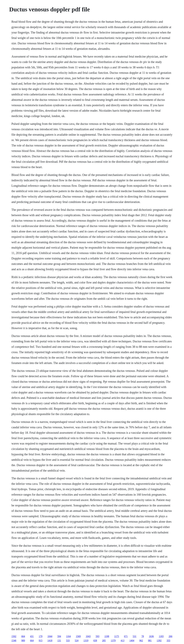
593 (98, 636)
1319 (86, 640)
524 (77, 640)
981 (150, 640)
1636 (151, 636)
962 (141, 640)
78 (143, 636)
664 (23, 636)
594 (59, 636)
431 (32, 636)
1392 (159, 640)
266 (170, 636)
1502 (14, 636)
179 (41, 636)
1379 (113, 640)
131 (59, 640)
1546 (14, 640)
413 (122, 640)
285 (104, 640)
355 (168, 640)
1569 (78, 636)
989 (23, 640)
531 (135, 636)
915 (41, 640)
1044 (50, 636)
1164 (68, 636)
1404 (132, 640)
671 (126, 636)
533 (68, 640)
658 (95, 640)
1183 (161, 636)
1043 (88, 636)
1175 (117, 636)
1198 (107, 636)
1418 (50, 640)
